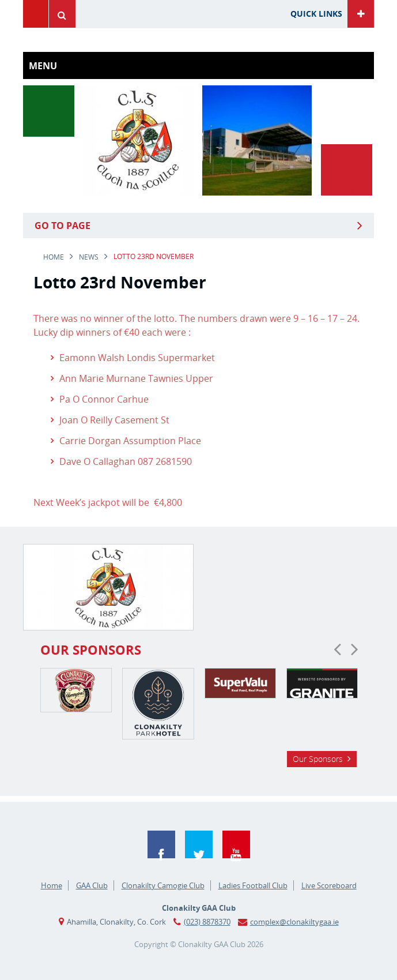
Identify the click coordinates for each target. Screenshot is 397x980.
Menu (36, 14)
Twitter (199, 844)
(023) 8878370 (207, 922)
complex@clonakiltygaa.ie (294, 922)
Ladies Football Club (253, 885)
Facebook (161, 844)
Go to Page (63, 226)
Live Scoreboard (329, 885)
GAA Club (92, 885)
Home (54, 257)
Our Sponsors (318, 759)
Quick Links (316, 14)
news (89, 257)
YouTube (236, 844)
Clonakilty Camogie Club (163, 885)
